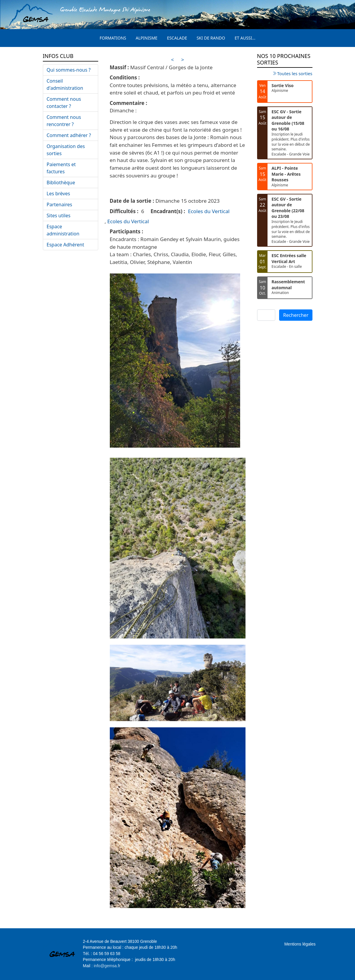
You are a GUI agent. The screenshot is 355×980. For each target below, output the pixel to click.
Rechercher (296, 315)
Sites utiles (59, 215)
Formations (113, 38)
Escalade (177, 38)
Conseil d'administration (65, 84)
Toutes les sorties (295, 73)
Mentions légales (300, 944)
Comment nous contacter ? (64, 103)
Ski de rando (211, 38)
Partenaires (60, 205)
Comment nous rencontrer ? (64, 121)
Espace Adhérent (65, 245)
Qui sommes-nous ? (69, 70)
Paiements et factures (61, 168)
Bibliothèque (61, 183)
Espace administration (63, 230)
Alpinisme (147, 38)
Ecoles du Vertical (209, 211)
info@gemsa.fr (107, 966)
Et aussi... (245, 38)
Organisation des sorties (66, 150)
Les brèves (58, 194)
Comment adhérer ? (69, 135)
